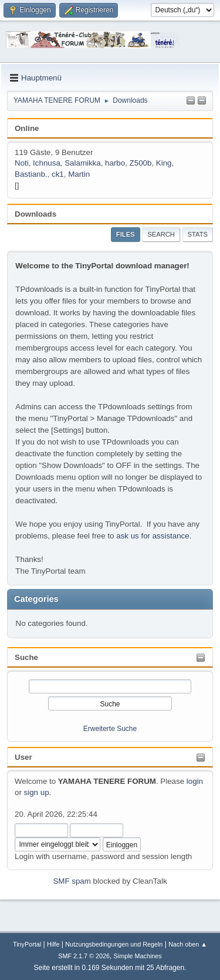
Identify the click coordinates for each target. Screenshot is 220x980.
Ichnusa (47, 163)
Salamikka (82, 163)
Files (126, 234)
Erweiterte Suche (110, 729)
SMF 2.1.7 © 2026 (84, 956)
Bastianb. (31, 174)
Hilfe (53, 944)
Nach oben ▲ (188, 944)
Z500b (141, 163)
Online (27, 128)
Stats (198, 234)
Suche (26, 657)
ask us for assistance (153, 536)
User (23, 757)
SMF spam (72, 881)
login (195, 781)
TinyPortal (27, 944)
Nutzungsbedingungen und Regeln (114, 944)
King (164, 163)
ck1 (58, 174)
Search (161, 234)
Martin (79, 174)
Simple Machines (138, 956)
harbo (115, 163)
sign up (37, 792)
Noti (22, 163)
